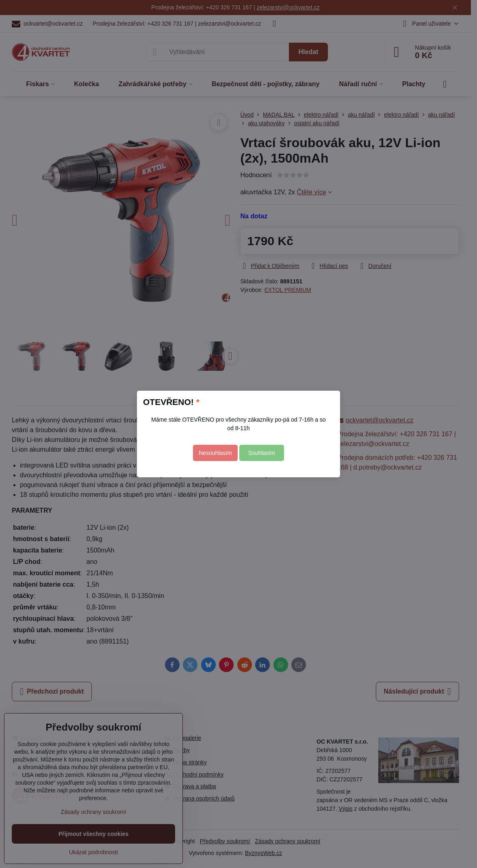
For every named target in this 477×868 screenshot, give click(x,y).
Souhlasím (262, 453)
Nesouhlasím (215, 453)
